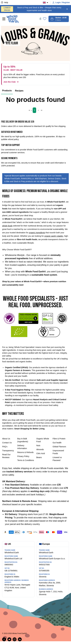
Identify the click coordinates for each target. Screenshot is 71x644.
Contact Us (7, 443)
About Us (6, 439)
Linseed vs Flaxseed (57, 459)
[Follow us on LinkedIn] (20, 639)
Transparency (8, 451)
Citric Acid (41, 453)
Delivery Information (22, 447)
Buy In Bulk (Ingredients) (23, 440)
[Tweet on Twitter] (9, 639)
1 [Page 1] (34, 110)
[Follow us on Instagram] (15, 639)
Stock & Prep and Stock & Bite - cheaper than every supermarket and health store (31, 9)
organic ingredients (37, 233)
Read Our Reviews (6, 456)
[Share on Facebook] (4, 639)
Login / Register (61, 2)
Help (5, 2)
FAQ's (5, 447)
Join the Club (11, 82)
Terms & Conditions (26, 460)
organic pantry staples (54, 236)
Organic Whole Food (43, 440)
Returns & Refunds (25, 452)
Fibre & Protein (59, 439)
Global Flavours (59, 447)
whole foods (7, 226)
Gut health (57, 443)
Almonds (40, 449)
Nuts (38, 445)
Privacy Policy (23, 456)
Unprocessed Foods (58, 452)
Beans (39, 457)
